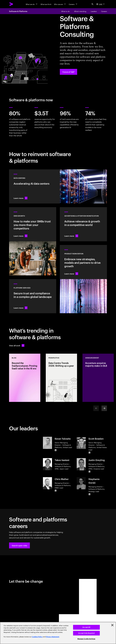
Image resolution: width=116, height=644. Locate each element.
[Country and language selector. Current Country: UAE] (101, 4)
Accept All (86, 627)
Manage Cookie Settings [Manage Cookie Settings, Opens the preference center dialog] (86, 639)
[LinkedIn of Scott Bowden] (89, 453)
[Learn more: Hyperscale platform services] (33, 296)
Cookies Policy (37, 637)
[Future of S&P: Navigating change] (68, 72)
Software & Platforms (18, 11)
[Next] (104, 408)
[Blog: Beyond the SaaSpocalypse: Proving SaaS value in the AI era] (25, 378)
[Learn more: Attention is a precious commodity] (83, 224)
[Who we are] (60, 4)
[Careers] (73, 4)
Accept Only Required (86, 633)
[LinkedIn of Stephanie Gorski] (89, 494)
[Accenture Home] (11, 4)
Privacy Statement (53, 637)
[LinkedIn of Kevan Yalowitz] (56, 450)
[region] (58, 633)
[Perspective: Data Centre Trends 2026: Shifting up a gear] (61, 378)
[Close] (112, 625)
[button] (19, 545)
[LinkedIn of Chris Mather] (56, 491)
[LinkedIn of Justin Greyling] (89, 472)
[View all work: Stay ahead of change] (17, 345)
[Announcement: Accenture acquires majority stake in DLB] (98, 378)
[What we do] (32, 4)
